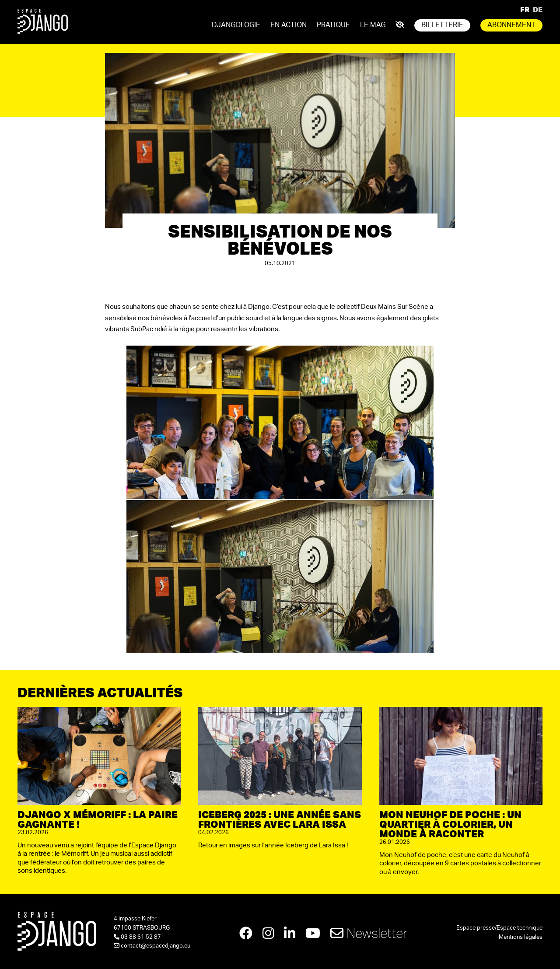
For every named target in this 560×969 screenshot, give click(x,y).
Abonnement (511, 25)
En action (289, 25)
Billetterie (442, 25)
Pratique (333, 25)
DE (538, 9)
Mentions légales (521, 937)
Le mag (373, 25)
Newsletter (369, 933)
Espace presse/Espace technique (499, 928)
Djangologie (236, 25)
